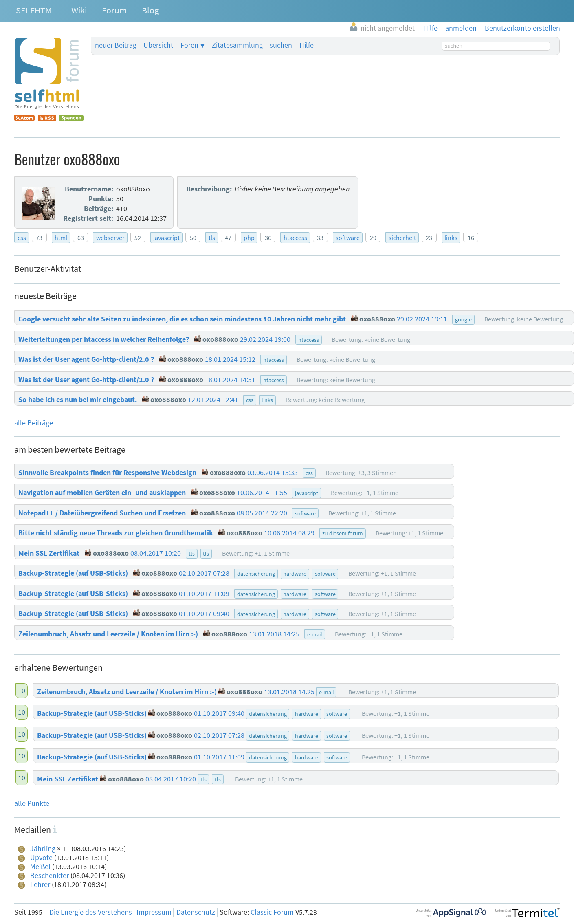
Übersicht (158, 45)
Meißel (40, 867)
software (348, 238)
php (249, 238)
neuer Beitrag (116, 45)
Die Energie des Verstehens (91, 912)
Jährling (43, 849)
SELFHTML (36, 10)
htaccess (295, 238)
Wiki (79, 10)
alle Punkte (32, 803)
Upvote (41, 858)
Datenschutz (196, 912)
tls (212, 238)
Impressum (154, 912)
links (451, 238)
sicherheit (402, 238)
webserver (110, 238)
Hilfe (307, 45)
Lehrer (40, 884)
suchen (281, 45)
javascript (166, 238)
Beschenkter (49, 876)
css (22, 238)
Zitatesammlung (237, 45)
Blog (150, 10)
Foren (189, 45)
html (61, 238)
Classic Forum (272, 912)
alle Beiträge (34, 423)
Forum (114, 10)
